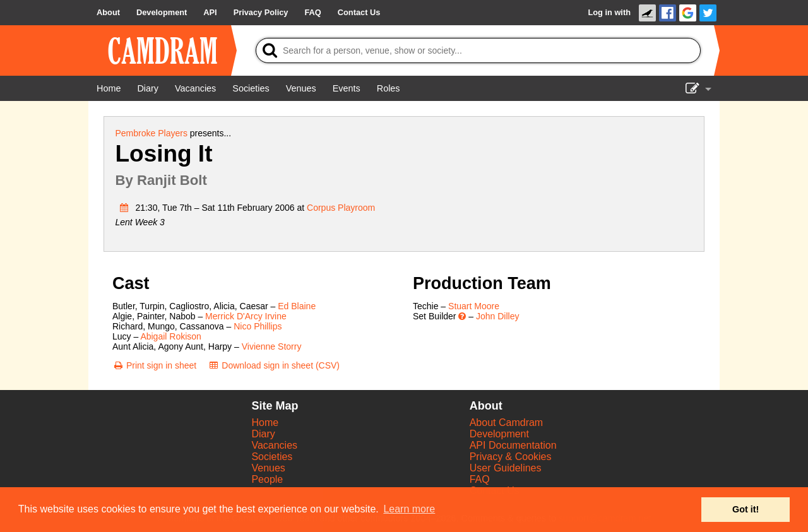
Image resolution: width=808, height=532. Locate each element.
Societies (272, 457)
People (267, 479)
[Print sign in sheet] (154, 365)
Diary (263, 434)
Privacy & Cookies (511, 457)
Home (265, 423)
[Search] (478, 50)
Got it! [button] (746, 509)
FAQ (480, 479)
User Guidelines (506, 468)
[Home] (109, 88)
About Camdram (507, 423)
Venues (268, 468)
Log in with (609, 12)
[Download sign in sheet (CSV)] (274, 365)
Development (499, 434)
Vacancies (274, 445)
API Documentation (513, 445)
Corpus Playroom (341, 208)
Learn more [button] (409, 509)
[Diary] (148, 88)
